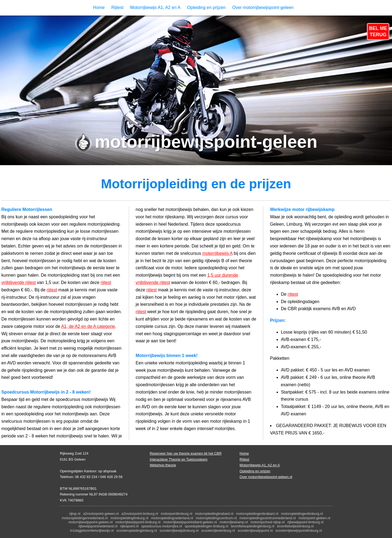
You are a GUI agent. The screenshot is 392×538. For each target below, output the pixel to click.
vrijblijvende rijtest (19, 282)
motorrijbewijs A (217, 253)
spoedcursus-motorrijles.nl (162, 526)
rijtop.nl (75, 514)
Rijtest (117, 7)
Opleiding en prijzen (206, 7)
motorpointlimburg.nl (177, 514)
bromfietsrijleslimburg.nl (295, 526)
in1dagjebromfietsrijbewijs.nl (92, 531)
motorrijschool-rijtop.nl (267, 522)
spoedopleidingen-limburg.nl (206, 526)
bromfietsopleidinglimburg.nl (252, 526)
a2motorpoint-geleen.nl (101, 514)
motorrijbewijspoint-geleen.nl (91, 522)
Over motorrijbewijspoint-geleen (263, 7)
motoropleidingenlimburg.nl (302, 514)
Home (99, 7)
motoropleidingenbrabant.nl (257, 514)
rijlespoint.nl (129, 526)
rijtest (106, 282)
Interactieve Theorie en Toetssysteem (179, 459)
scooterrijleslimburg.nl (218, 531)
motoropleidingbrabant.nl (214, 514)
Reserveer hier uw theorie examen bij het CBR (186, 453)
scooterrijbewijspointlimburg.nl (299, 531)
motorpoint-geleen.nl (314, 518)
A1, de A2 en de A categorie (88, 326)
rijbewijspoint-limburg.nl (305, 522)
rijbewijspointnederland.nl (98, 526)
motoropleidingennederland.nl (85, 518)
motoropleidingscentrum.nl (216, 518)
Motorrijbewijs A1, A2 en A (155, 7)
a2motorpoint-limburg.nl (140, 514)
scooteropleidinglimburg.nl (137, 531)
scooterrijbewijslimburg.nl (179, 531)
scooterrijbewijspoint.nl (255, 531)
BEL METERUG (378, 31)
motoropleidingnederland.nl (172, 518)
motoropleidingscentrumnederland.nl (267, 518)
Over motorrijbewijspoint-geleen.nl (266, 477)
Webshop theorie (163, 465)
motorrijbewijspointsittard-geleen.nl (190, 522)
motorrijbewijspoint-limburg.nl (138, 522)
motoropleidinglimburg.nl (129, 518)
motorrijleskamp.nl (234, 522)
